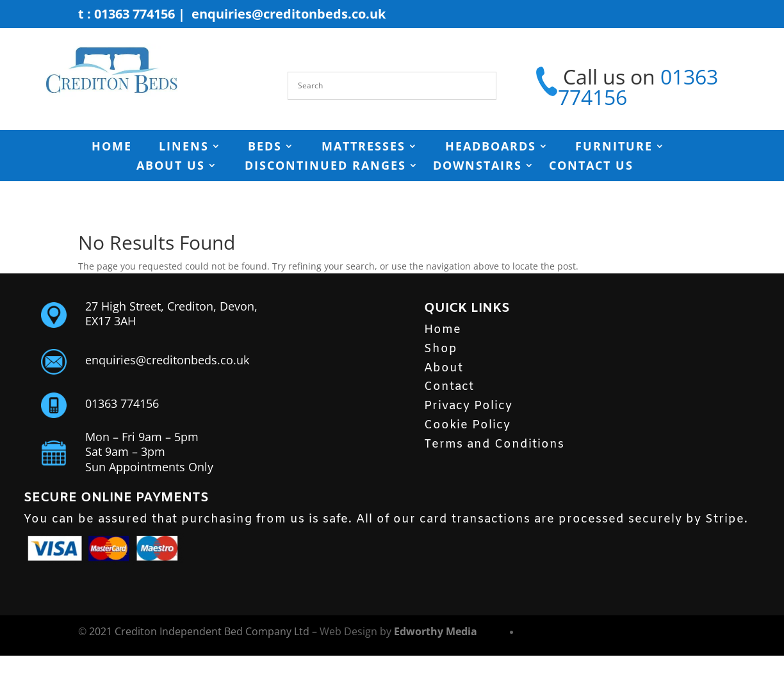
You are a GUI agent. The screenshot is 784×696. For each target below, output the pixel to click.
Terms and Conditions (494, 444)
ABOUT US (171, 167)
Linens (184, 148)
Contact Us (591, 167)
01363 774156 (122, 403)
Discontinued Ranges (325, 167)
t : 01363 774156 (127, 14)
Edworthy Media (436, 631)
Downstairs (478, 167)
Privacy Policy (468, 406)
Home (443, 330)
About (444, 368)
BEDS (265, 148)
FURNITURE (614, 148)
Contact (449, 387)
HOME (112, 148)
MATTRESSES (363, 148)
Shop (441, 349)
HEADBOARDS (491, 148)
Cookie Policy (467, 425)
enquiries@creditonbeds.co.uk (289, 14)
